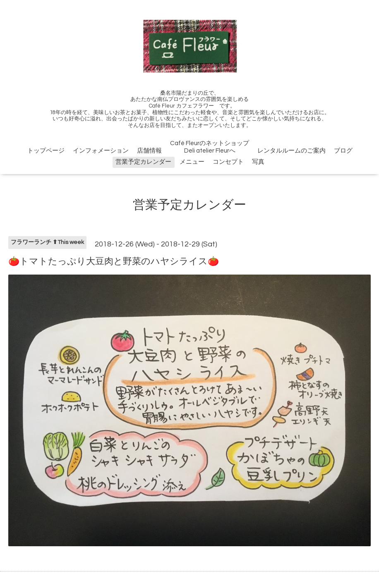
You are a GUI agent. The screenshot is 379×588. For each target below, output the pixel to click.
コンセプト (228, 162)
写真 (258, 162)
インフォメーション (101, 151)
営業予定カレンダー (143, 162)
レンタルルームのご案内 (291, 151)
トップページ (46, 151)
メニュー (192, 162)
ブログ (343, 151)
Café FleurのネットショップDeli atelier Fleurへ (210, 147)
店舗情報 (149, 151)
